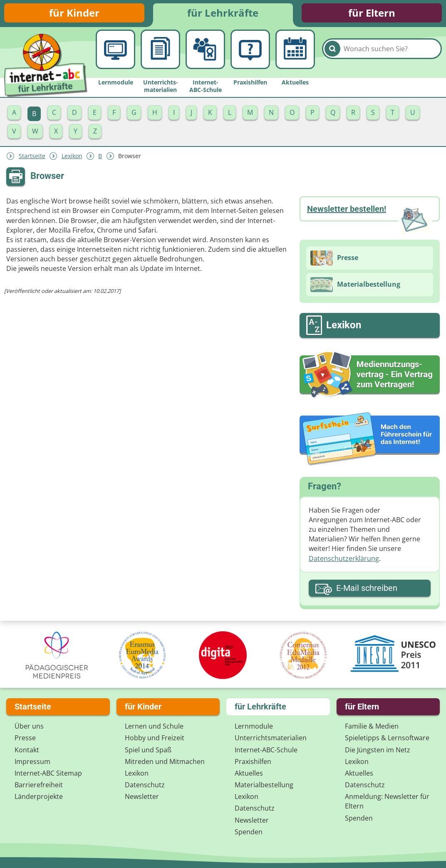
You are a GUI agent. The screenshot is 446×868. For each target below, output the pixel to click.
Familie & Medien (372, 726)
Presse (25, 738)
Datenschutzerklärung (344, 560)
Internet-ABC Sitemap (48, 773)
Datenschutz (145, 785)
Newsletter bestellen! (347, 211)
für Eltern (372, 14)
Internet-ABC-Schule (266, 750)
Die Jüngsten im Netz (378, 750)
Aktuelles (249, 773)
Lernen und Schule (154, 726)
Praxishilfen (253, 761)
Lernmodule (254, 726)
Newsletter (142, 796)
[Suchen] (332, 55)
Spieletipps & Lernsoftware (387, 738)
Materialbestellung (264, 785)
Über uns (29, 726)
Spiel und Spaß (148, 750)
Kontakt (27, 750)
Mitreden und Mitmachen (165, 761)
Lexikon (72, 157)
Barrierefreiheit (39, 785)
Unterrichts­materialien (271, 738)
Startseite (32, 157)
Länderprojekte (39, 796)
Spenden (249, 832)
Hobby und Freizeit (155, 738)
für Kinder (74, 14)
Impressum (32, 761)
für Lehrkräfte (223, 14)
